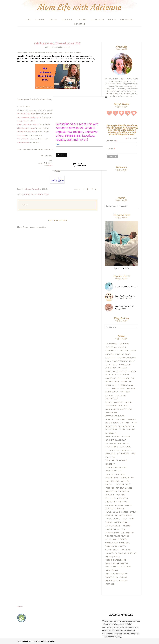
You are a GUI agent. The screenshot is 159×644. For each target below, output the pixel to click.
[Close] (106, 97)
